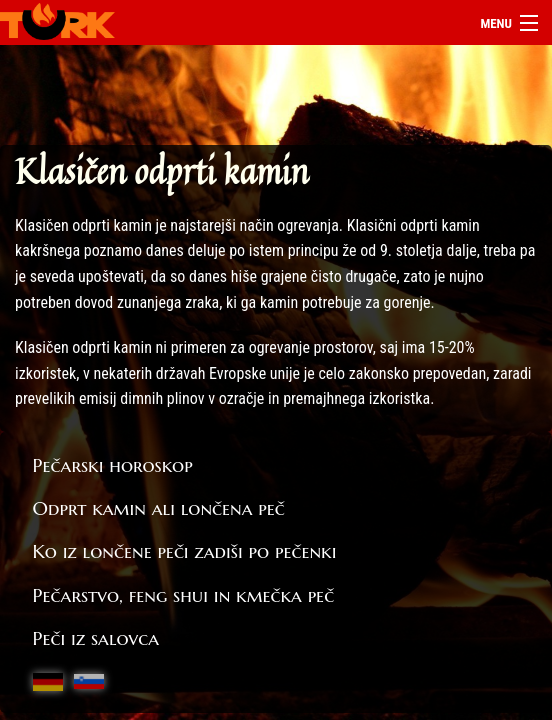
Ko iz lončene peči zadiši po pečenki (185, 551)
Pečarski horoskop (113, 465)
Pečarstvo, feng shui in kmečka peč (184, 595)
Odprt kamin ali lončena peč (159, 508)
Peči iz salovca (96, 638)
